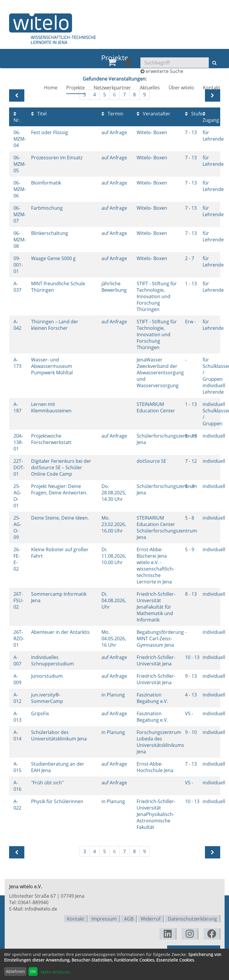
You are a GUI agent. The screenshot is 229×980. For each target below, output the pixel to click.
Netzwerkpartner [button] (112, 88)
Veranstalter (153, 114)
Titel (39, 114)
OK (33, 971)
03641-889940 (33, 902)
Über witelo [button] (181, 88)
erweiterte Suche (164, 72)
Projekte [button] (76, 88)
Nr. (17, 117)
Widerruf (151, 918)
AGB (129, 918)
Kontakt (212, 88)
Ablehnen (15, 971)
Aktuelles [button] (150, 88)
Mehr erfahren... (57, 972)
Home (51, 88)
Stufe (194, 114)
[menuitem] (112, 63)
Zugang (211, 117)
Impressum (104, 918)
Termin (112, 114)
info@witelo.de (41, 909)
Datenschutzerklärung (192, 918)
